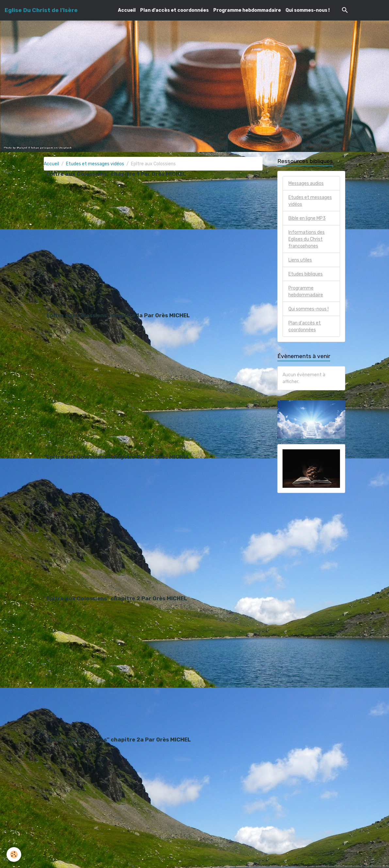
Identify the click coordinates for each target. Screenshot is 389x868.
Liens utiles (300, 260)
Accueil (127, 10)
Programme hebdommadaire (247, 10)
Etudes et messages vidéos (95, 164)
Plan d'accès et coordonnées (174, 10)
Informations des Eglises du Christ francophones (307, 239)
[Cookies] (14, 854)
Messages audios (306, 183)
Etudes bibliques (306, 274)
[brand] (41, 10)
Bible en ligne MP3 (307, 218)
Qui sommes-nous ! (308, 10)
